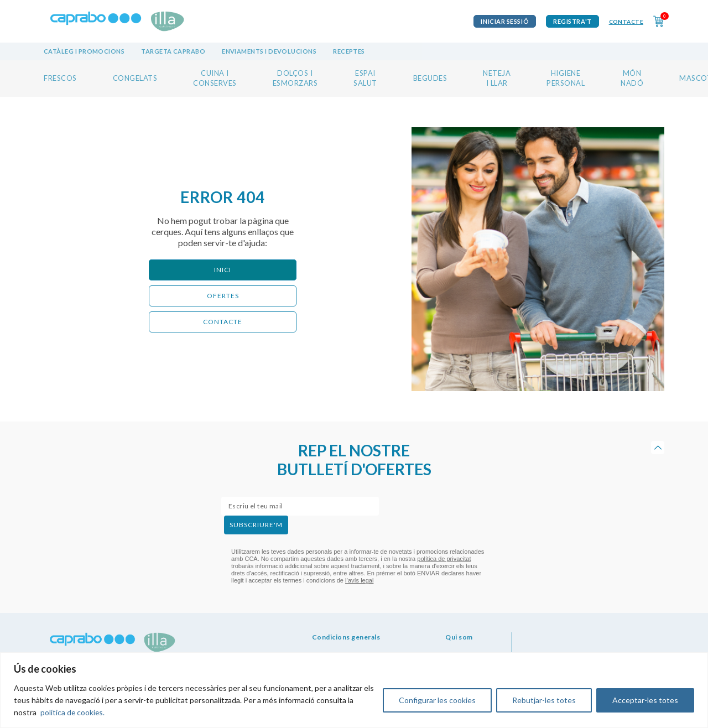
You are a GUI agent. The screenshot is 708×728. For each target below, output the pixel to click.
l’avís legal (359, 580)
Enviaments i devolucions (269, 51)
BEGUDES (430, 78)
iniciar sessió (505, 21)
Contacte (626, 22)
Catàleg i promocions (84, 51)
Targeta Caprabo (173, 51)
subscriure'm (256, 525)
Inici (223, 270)
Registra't (572, 21)
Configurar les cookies (437, 700)
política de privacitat (444, 559)
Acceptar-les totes (645, 700)
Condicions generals (346, 637)
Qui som (459, 637)
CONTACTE (223, 322)
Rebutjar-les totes (544, 700)
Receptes (349, 51)
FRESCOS (60, 78)
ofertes (223, 296)
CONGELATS (135, 78)
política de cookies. (73, 712)
